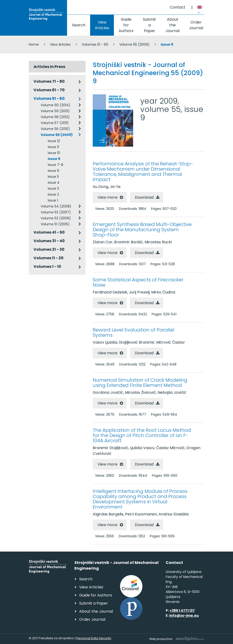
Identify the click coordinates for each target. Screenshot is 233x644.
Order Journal (196, 25)
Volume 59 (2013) (55, 111)
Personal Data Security (94, 638)
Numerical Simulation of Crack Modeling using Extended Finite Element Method (140, 383)
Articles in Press (49, 67)
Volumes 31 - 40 (49, 241)
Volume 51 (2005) (55, 224)
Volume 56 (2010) (55, 129)
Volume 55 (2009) (134, 44)
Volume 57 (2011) (55, 123)
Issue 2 (53, 194)
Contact (178, 7)
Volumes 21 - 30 (49, 249)
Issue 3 (53, 188)
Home (34, 44)
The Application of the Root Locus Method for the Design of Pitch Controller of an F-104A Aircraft (142, 435)
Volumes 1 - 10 (47, 267)
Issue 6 (53, 171)
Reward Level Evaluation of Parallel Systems (133, 332)
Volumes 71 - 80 (49, 81)
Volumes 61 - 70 (49, 90)
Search (79, 25)
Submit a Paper (149, 25)
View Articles (102, 25)
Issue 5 (53, 177)
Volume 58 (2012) (55, 117)
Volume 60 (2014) (56, 105)
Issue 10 (54, 153)
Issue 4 (54, 183)
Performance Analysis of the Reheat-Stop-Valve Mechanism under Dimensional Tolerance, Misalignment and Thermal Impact (143, 172)
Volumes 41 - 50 (49, 232)
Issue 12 (54, 141)
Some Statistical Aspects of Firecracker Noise (138, 282)
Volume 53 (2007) (56, 212)
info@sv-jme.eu (184, 615)
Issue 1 (53, 200)
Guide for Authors (126, 25)
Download (144, 197)
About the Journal (172, 25)
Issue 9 (54, 159)
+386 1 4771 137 (182, 610)
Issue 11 (53, 147)
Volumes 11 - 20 (49, 258)
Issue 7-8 (56, 165)
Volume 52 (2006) (56, 218)
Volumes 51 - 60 (95, 44)
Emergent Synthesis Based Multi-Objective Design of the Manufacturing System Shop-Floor (142, 230)
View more (107, 197)
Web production (177, 639)
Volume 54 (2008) (56, 206)
